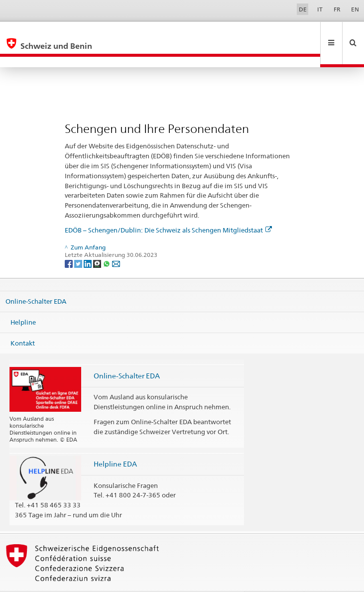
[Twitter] (79, 242)
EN (355, 9)
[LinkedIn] (88, 242)
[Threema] (98, 242)
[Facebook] (69, 242)
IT (320, 9)
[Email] (116, 242)
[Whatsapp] (107, 242)
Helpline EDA (115, 442)
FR (337, 9)
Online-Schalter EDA (36, 280)
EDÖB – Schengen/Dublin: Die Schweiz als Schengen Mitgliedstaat (168, 209)
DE (303, 9)
